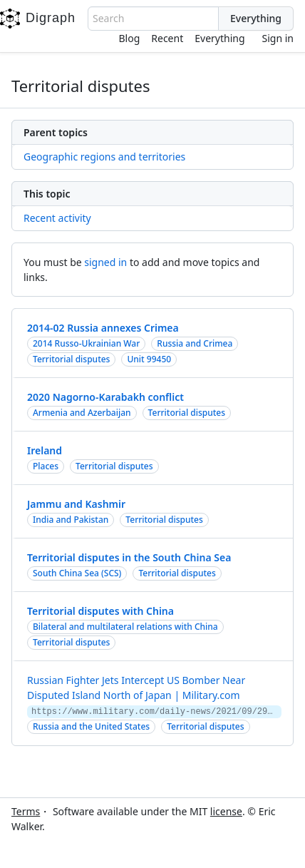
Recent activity (57, 218)
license (226, 811)
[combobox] (153, 19)
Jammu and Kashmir (76, 504)
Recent (167, 38)
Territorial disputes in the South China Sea (129, 557)
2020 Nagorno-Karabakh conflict (105, 397)
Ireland (45, 450)
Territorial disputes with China (100, 611)
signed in (105, 262)
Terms (26, 811)
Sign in (278, 38)
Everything (219, 38)
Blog (130, 38)
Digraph (38, 19)
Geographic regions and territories (104, 157)
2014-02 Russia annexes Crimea (103, 328)
